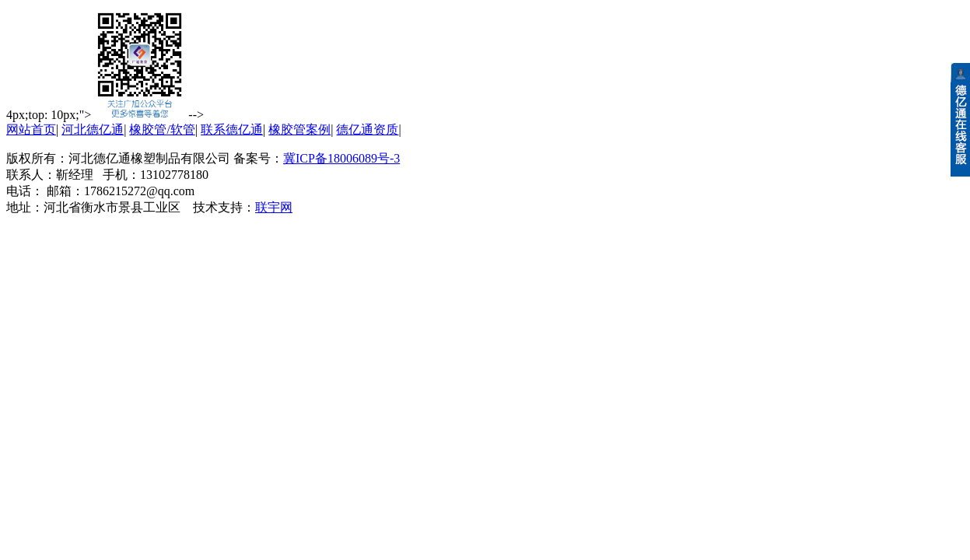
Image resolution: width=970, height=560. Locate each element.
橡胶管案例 (299, 129)
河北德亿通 (93, 129)
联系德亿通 (232, 129)
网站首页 (31, 129)
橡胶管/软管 (162, 129)
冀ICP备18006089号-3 (341, 158)
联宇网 (274, 207)
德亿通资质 (367, 129)
